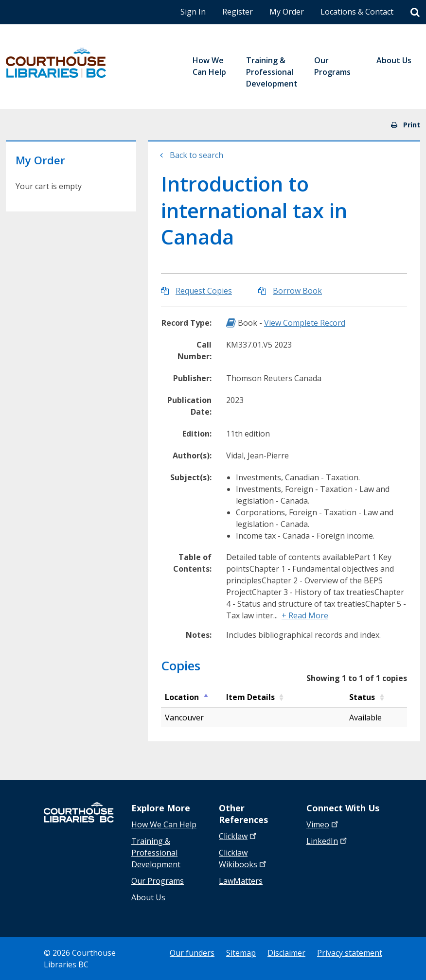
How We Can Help (164, 824)
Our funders (192, 953)
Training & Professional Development (156, 853)
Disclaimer (286, 953)
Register (238, 12)
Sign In (193, 12)
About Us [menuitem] (394, 60)
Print (406, 125)
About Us (148, 897)
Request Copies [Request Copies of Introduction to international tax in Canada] (204, 291)
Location (182, 697)
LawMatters (241, 881)
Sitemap (241, 953)
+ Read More (305, 615)
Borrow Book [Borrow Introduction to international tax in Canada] (297, 291)
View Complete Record (305, 323)
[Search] (415, 13)
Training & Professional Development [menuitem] (272, 72)
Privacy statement (350, 953)
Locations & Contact (357, 12)
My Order (287, 12)
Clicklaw (243, 858)
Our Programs (158, 881)
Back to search (196, 155)
